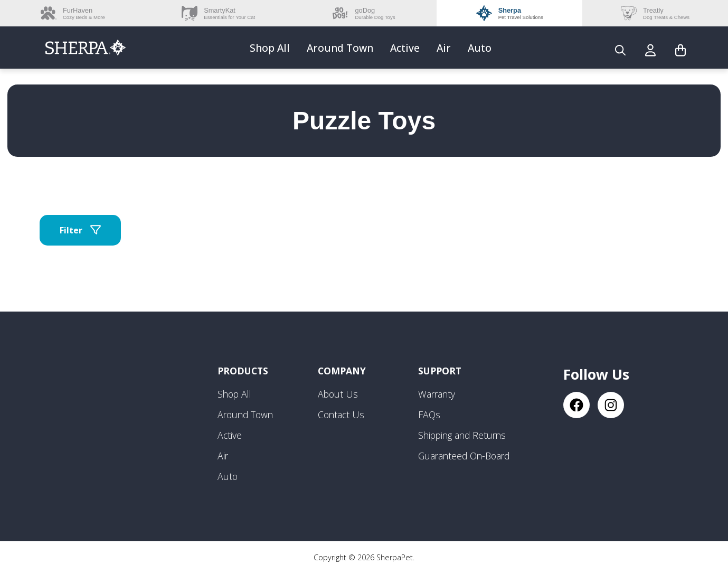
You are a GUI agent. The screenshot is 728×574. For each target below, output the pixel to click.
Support (440, 371)
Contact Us (341, 415)
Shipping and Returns (462, 435)
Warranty (437, 394)
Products (243, 371)
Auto (480, 48)
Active (405, 48)
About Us (338, 394)
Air (444, 48)
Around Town (340, 48)
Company (342, 371)
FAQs (429, 415)
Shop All (270, 48)
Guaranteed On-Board (464, 456)
